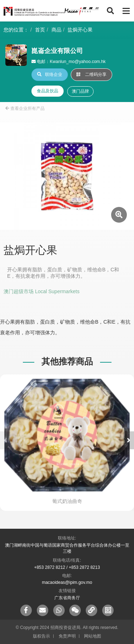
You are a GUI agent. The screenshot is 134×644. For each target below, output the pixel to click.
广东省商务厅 (67, 598)
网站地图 (93, 636)
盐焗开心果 (80, 30)
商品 (56, 30)
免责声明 (67, 636)
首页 (40, 30)
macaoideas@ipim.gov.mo (67, 582)
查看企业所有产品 (25, 108)
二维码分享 (91, 74)
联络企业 (50, 74)
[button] (129, 440)
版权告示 (41, 636)
